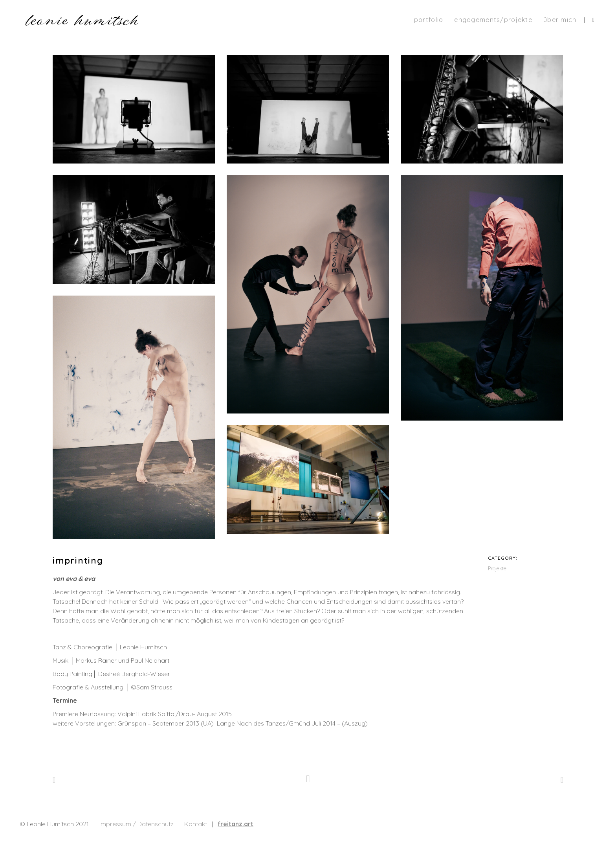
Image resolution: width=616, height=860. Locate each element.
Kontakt (196, 824)
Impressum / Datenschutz (137, 824)
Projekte (497, 568)
